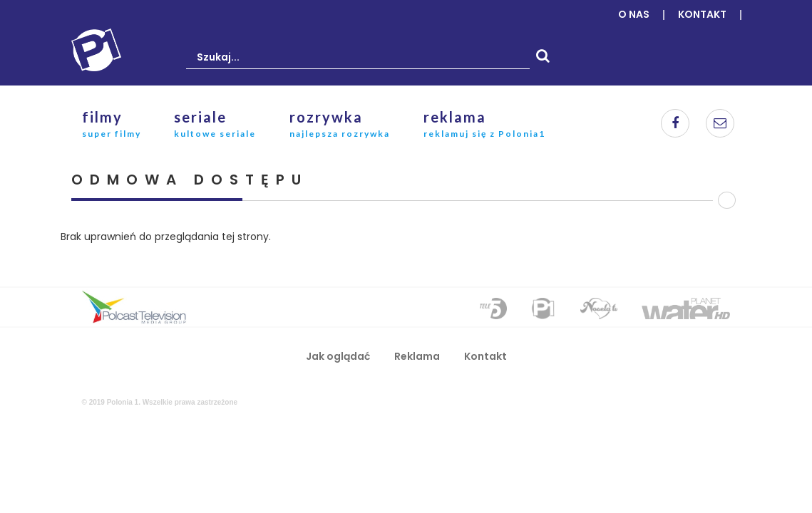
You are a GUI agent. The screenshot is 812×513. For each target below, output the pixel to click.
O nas (634, 14)
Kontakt (702, 14)
